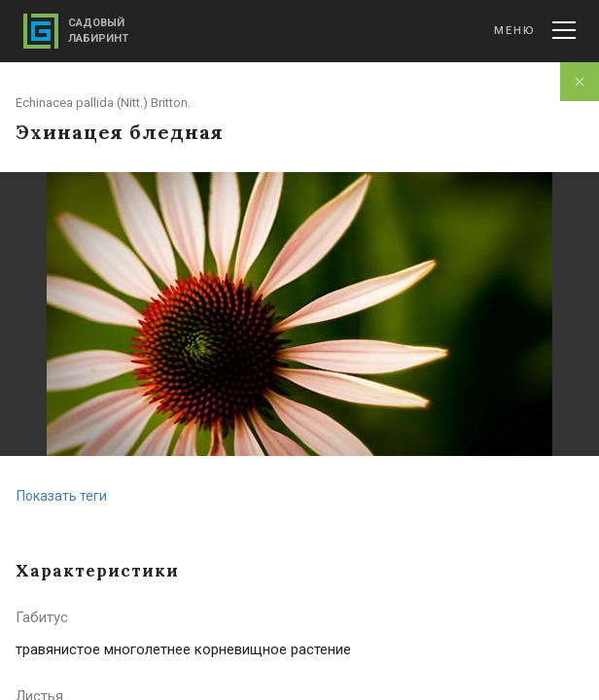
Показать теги (62, 496)
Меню (535, 30)
